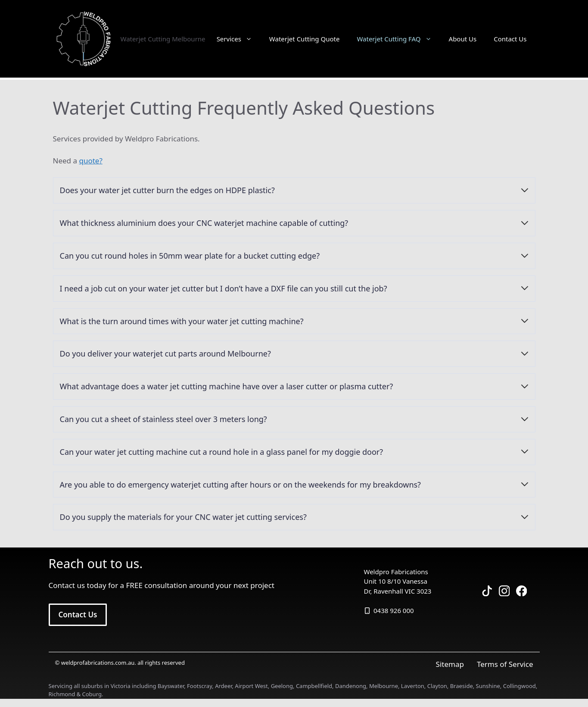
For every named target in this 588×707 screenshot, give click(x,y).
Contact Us (510, 39)
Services (239, 39)
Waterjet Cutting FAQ (398, 39)
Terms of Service (505, 664)
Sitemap (450, 664)
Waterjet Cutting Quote (305, 39)
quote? (90, 161)
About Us (463, 39)
